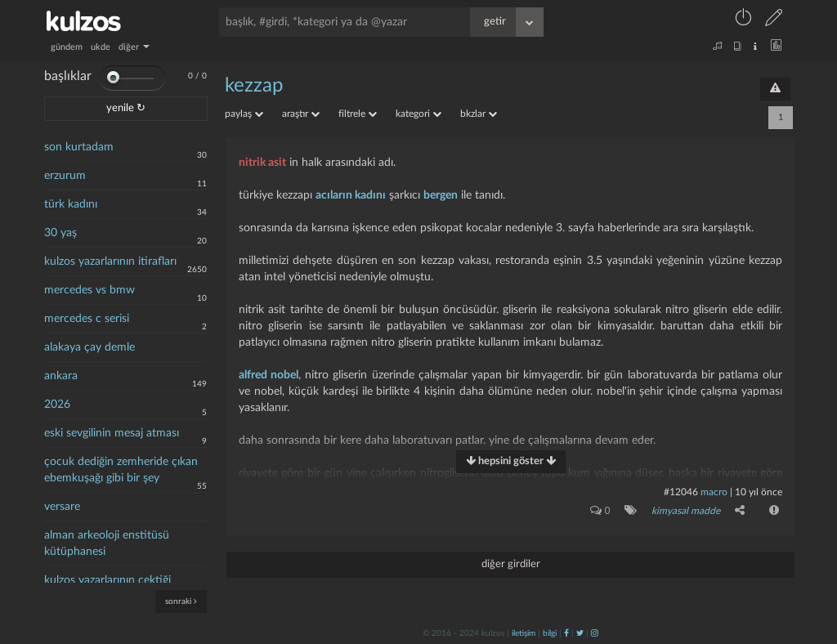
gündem (67, 47)
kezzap (254, 86)
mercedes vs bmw (90, 290)
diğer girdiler (511, 564)
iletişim (524, 633)
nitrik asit (262, 163)
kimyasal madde (686, 511)
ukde (101, 47)
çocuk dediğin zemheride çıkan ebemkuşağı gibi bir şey (121, 470)
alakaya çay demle (90, 347)
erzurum (65, 176)
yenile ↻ (126, 108)
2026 (57, 405)
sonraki (181, 601)
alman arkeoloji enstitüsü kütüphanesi (107, 543)
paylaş (244, 114)
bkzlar (479, 114)
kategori (418, 114)
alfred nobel (269, 375)
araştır (301, 114)
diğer (134, 47)
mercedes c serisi (87, 319)
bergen (441, 195)
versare (62, 507)
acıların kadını (351, 195)
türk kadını (71, 204)
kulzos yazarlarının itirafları (110, 262)
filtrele (358, 114)
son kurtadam (79, 147)
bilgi (550, 633)
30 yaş (60, 233)
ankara (61, 376)
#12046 (681, 492)
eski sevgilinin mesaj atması (112, 433)
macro (714, 492)
